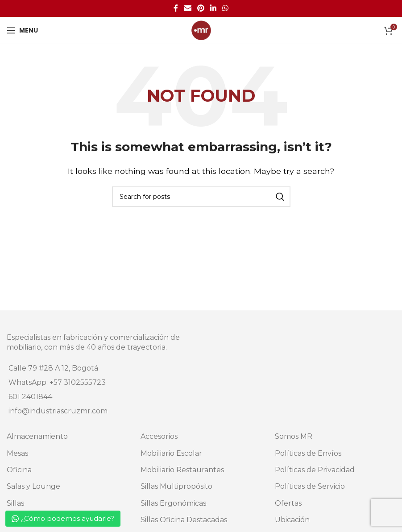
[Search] (201, 197)
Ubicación (292, 520)
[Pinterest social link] (201, 8)
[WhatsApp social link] (226, 8)
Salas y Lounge (33, 486)
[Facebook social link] (176, 8)
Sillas (15, 503)
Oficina (19, 470)
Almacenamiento (37, 436)
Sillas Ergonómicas (173, 503)
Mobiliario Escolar (171, 453)
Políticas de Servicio (310, 486)
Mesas (17, 453)
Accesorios (159, 436)
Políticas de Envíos (308, 453)
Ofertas (288, 503)
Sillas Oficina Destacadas (184, 520)
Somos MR (294, 436)
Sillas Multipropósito (176, 486)
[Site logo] (201, 30)
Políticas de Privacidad (315, 470)
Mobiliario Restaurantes (182, 470)
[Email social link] (188, 8)
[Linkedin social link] (213, 8)
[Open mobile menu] (22, 30)
